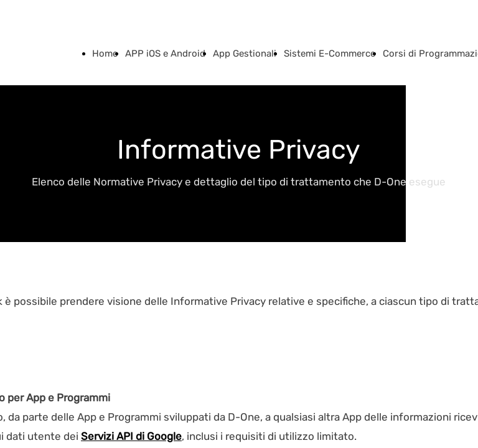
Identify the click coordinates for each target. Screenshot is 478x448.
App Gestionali (245, 54)
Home (105, 54)
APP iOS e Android (165, 54)
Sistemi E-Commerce (330, 54)
